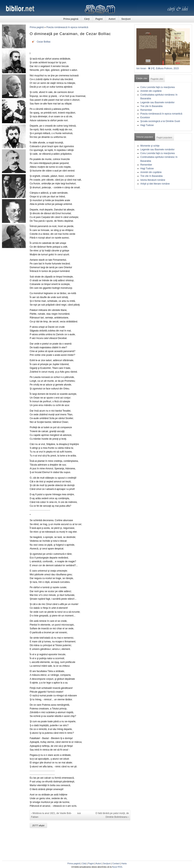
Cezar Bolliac (44, 42)
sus (79, 813)
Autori (112, 19)
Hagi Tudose (147, 125)
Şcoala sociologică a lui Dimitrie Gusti (160, 121)
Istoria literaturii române (153, 180)
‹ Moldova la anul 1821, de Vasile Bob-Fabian (51, 815)
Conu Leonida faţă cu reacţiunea (157, 87)
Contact (116, 863)
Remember (146, 110)
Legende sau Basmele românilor (157, 102)
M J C (151, 68)
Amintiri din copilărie (151, 91)
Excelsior (145, 117)
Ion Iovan (141, 68)
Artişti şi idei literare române (155, 184)
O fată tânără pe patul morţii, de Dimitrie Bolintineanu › (112, 815)
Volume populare (145, 137)
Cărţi (87, 19)
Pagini (99, 19)
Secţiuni (126, 19)
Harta (124, 863)
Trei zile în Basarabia (151, 106)
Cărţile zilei (142, 78)
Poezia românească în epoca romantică (67, 27)
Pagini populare (164, 137)
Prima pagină (71, 19)
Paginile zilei (157, 79)
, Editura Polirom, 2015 (167, 68)
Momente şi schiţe (150, 146)
